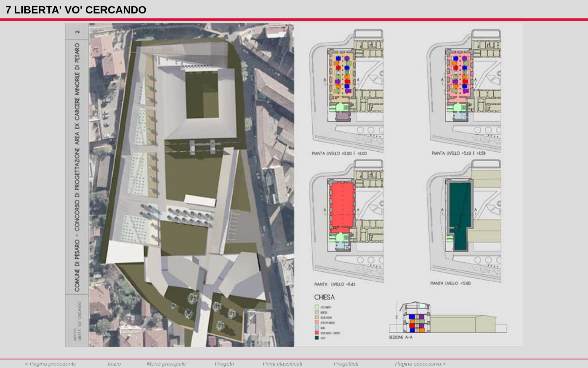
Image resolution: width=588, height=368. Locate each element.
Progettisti (346, 364)
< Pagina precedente (51, 364)
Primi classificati (283, 364)
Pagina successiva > (420, 364)
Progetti (224, 364)
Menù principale (166, 364)
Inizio (114, 364)
